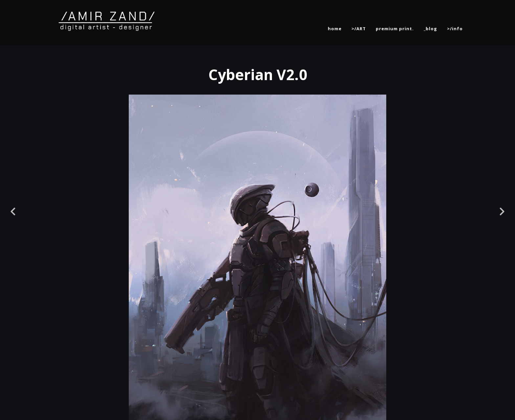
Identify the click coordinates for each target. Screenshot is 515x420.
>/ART (359, 29)
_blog (430, 29)
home (335, 29)
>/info (455, 29)
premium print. (395, 29)
